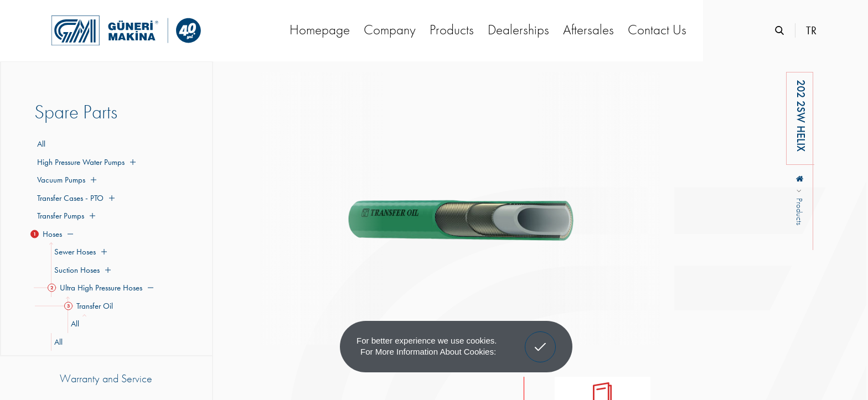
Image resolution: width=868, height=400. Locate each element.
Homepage (320, 30)
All (41, 144)
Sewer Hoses (79, 252)
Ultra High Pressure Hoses (102, 288)
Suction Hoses (81, 270)
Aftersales (588, 30)
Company (390, 30)
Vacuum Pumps (65, 180)
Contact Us (657, 30)
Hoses (54, 234)
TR (811, 30)
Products (452, 30)
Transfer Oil (90, 306)
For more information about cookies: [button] (428, 352)
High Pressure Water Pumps (85, 162)
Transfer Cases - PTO (74, 198)
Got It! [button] (540, 339)
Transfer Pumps (65, 216)
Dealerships (518, 30)
